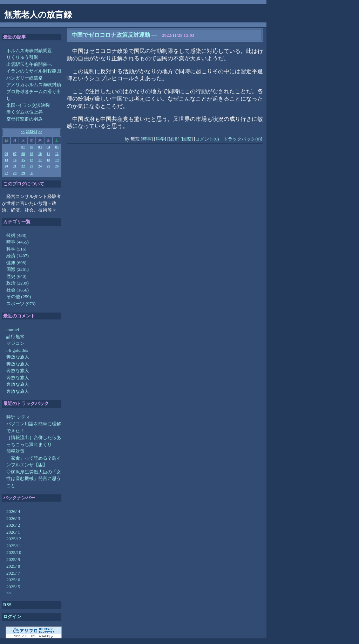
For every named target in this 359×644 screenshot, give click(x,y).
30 (32, 173)
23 (32, 166)
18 (48, 160)
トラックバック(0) (242, 139)
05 (57, 147)
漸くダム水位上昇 (25, 112)
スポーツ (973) (21, 304)
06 (6, 154)
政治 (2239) (18, 283)
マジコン (15, 343)
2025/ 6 (13, 580)
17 (40, 160)
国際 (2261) (18, 269)
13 (6, 160)
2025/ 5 (13, 587)
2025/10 (14, 552)
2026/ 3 (13, 518)
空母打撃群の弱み (25, 119)
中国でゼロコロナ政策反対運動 (111, 35)
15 (23, 160)
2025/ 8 (13, 566)
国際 (187, 139)
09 (32, 154)
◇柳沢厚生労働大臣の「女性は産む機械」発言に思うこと (34, 479)
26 (57, 166)
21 (15, 166)
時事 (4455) (18, 242)
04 (48, 147)
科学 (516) (16, 249)
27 (6, 173)
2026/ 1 (13, 532)
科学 (160, 139)
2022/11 (32, 132)
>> (40, 132)
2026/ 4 (13, 511)
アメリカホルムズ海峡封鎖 (34, 85)
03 (40, 147)
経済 (173, 139)
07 (15, 154)
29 (23, 173)
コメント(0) (207, 139)
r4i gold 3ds (17, 350)
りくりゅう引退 (22, 57)
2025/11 (14, 546)
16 (32, 160)
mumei (13, 330)
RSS (7, 605)
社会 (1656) (18, 290)
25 (48, 166)
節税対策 (15, 451)
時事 (147, 139)
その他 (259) (19, 297)
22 (23, 166)
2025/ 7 (13, 573)
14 (15, 160)
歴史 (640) (16, 276)
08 (23, 154)
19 (57, 160)
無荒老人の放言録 (38, 15)
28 (15, 173)
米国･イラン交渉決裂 (28, 105)
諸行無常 (15, 337)
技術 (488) (16, 235)
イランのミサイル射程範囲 (34, 71)
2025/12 (14, 539)
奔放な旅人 (18, 357)
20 (6, 166)
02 (32, 147)
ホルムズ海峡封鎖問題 (29, 51)
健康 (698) (16, 263)
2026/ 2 (13, 525)
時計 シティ (18, 417)
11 (48, 154)
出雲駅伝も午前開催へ (29, 64)
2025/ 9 (13, 559)
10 (40, 154)
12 (57, 154)
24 (40, 166)
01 (23, 147)
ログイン (12, 616)
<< (23, 132)
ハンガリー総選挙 (25, 78)
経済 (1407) (18, 256)
